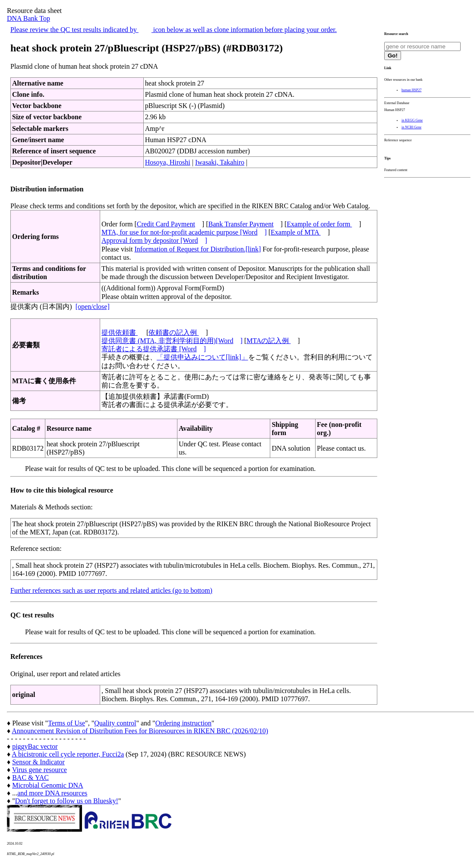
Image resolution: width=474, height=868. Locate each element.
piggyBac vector (35, 746)
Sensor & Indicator (38, 762)
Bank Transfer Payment (241, 224)
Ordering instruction (183, 723)
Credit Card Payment (166, 224)
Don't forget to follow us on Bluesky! (67, 801)
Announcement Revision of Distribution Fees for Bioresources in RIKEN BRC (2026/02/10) (140, 731)
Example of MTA (296, 232)
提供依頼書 (120, 332)
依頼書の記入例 (174, 332)
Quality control (115, 723)
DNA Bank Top (28, 18)
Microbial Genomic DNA (47, 785)
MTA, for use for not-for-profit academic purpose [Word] (184, 232)
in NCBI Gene (411, 127)
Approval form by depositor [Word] (154, 240)
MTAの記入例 (269, 341)
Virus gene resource (39, 770)
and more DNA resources (52, 793)
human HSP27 (411, 90)
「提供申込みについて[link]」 (202, 357)
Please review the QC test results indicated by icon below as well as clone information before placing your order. (174, 30)
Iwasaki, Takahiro (220, 162)
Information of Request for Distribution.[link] (197, 249)
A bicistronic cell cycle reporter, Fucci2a (68, 754)
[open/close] (93, 307)
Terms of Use (66, 723)
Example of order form (319, 224)
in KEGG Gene (412, 120)
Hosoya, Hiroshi (168, 162)
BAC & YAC (30, 777)
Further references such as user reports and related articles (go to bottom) (111, 590)
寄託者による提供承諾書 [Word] (154, 349)
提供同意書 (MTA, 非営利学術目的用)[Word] (172, 341)
